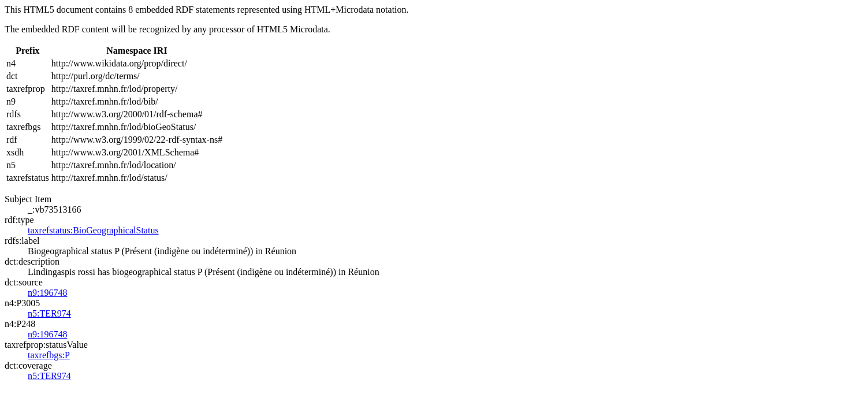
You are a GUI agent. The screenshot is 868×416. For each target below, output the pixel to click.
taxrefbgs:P (49, 355)
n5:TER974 (49, 313)
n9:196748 (47, 293)
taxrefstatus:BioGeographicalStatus (93, 230)
